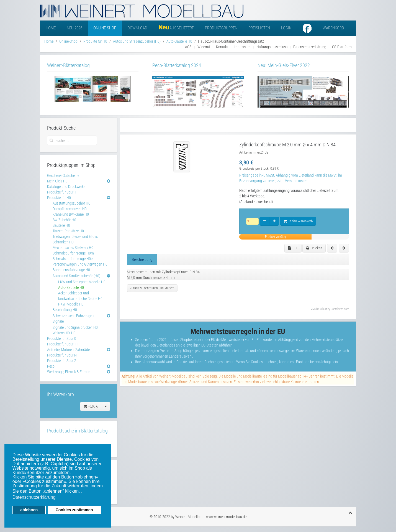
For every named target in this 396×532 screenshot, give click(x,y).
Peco (51, 366)
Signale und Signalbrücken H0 (75, 327)
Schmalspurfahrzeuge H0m (73, 253)
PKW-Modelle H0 (71, 304)
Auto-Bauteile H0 (179, 41)
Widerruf (204, 47)
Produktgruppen (221, 28)
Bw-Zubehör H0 (64, 220)
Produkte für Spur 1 (62, 192)
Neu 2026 (74, 28)
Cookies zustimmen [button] (74, 510)
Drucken (314, 248)
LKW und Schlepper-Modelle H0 (82, 282)
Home (51, 28)
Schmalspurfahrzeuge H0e (73, 259)
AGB (188, 47)
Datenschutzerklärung (310, 47)
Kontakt (222, 47)
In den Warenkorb (298, 221)
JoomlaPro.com (340, 309)
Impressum (242, 47)
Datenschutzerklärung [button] (34, 497)
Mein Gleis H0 (57, 181)
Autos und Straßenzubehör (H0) (137, 41)
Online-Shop (105, 28)
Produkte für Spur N (62, 355)
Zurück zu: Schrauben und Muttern (152, 288)
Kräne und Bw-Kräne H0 (71, 214)
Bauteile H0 (61, 225)
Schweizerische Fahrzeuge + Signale (74, 319)
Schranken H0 (63, 242)
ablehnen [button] (29, 510)
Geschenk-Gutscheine (63, 175)
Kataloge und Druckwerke (66, 187)
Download (137, 28)
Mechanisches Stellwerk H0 (73, 248)
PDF (293, 248)
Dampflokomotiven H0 (70, 209)
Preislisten (259, 28)
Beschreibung (142, 259)
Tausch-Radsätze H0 (68, 231)
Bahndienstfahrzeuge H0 (71, 270)
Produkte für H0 (95, 41)
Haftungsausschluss (272, 47)
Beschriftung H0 (65, 310)
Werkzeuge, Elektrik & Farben (69, 372)
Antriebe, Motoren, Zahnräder (69, 350)
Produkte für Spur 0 (62, 338)
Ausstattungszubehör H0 (71, 203)
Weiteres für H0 (64, 333)
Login (286, 28)
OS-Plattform (342, 47)
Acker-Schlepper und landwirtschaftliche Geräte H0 (80, 296)
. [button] (82, 491)
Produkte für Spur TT (63, 344)
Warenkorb (333, 28)
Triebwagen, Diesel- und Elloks (75, 236)
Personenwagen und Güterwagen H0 (80, 264)
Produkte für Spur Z (62, 361)
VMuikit (315, 309)
